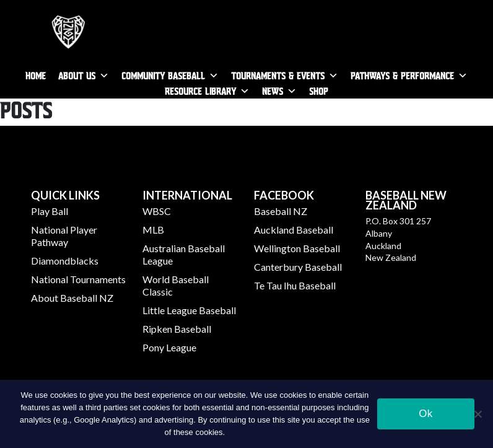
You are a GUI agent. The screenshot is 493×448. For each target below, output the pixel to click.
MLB (153, 230)
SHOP (319, 91)
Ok (425, 414)
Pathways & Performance (402, 75)
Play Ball (50, 211)
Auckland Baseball (294, 230)
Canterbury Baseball (298, 267)
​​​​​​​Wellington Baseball (297, 248)
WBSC (157, 211)
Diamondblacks (65, 261)
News (273, 91)
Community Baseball (163, 75)
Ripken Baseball (177, 329)
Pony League (169, 347)
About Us (77, 75)
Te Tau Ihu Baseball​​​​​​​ (295, 285)
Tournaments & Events (278, 75)
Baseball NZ (281, 211)
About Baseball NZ (72, 298)
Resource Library (200, 91)
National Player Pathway (64, 236)
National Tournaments (78, 279)
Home (36, 75)
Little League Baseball (189, 310)
